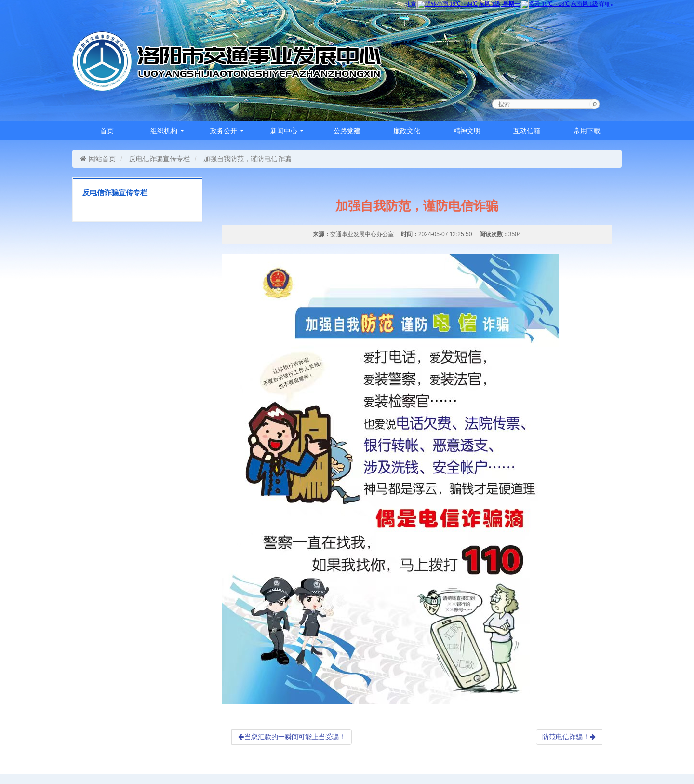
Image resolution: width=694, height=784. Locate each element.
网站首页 (98, 159)
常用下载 (587, 131)
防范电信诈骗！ (569, 737)
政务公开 (227, 131)
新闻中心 (287, 131)
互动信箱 (527, 131)
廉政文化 (407, 131)
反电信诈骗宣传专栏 (160, 159)
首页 (107, 131)
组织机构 (167, 131)
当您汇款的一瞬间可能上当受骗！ (292, 737)
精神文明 (467, 131)
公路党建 (347, 131)
